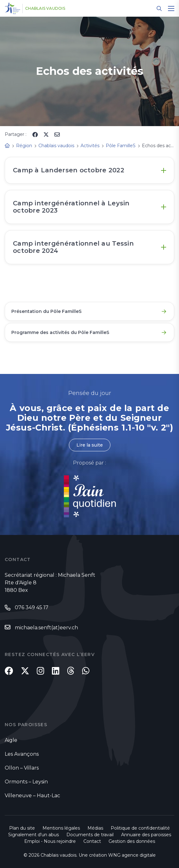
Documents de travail (90, 835)
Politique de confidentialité (140, 828)
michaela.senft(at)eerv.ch (46, 628)
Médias (95, 828)
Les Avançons (22, 754)
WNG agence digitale (132, 855)
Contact (92, 841)
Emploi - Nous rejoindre (50, 841)
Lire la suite (90, 445)
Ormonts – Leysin (26, 782)
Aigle (11, 740)
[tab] (89, 170)
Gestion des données (132, 841)
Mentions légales (61, 828)
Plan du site (22, 828)
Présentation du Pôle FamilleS (46, 311)
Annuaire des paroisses (146, 835)
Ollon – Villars (22, 768)
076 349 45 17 (32, 607)
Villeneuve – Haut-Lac (32, 796)
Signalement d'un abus (34, 835)
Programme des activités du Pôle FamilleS (60, 332)
